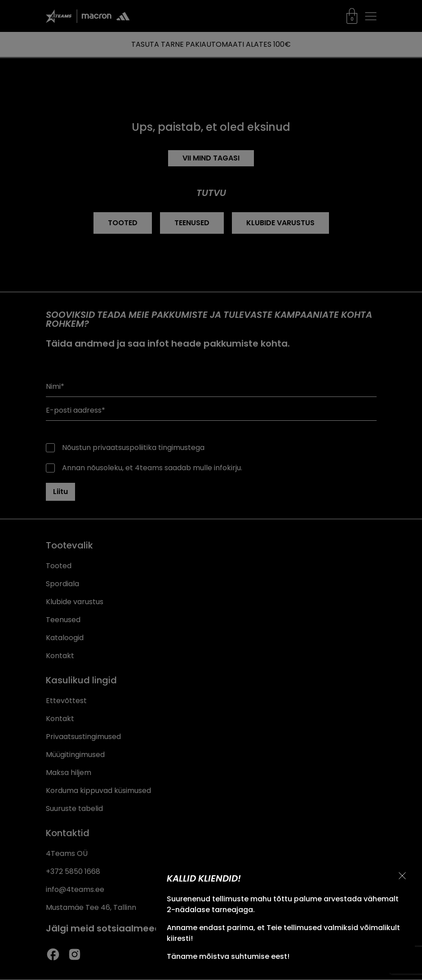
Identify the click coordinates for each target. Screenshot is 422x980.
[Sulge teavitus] (402, 876)
